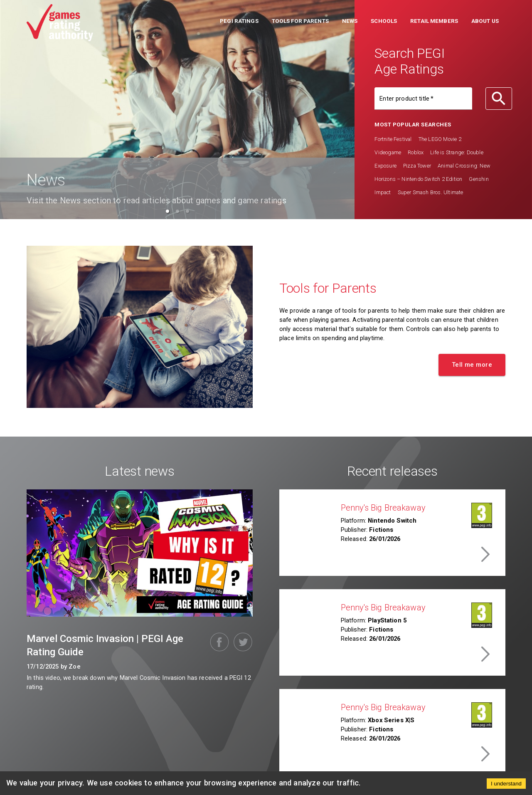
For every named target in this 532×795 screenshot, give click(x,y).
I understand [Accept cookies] (506, 784)
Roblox (416, 152)
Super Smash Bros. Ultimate (431, 192)
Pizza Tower (417, 166)
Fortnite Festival (393, 139)
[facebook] (218, 642)
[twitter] (241, 642)
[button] (239, 22)
